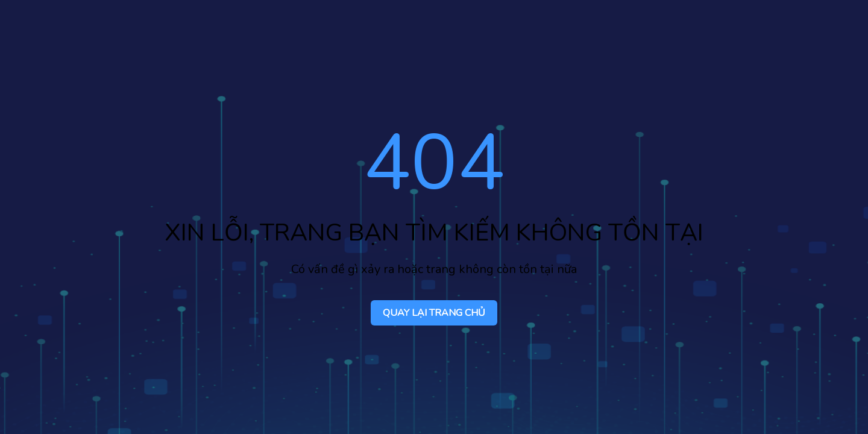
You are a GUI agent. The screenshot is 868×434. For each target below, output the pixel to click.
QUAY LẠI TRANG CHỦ (434, 313)
